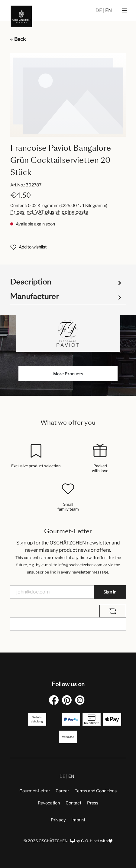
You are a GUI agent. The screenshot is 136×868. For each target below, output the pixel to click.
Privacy (58, 820)
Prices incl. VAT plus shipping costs (49, 212)
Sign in (110, 592)
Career (62, 791)
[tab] (66, 282)
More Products (68, 374)
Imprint (78, 820)
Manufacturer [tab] (66, 297)
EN (108, 10)
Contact (73, 803)
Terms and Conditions (96, 791)
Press (93, 803)
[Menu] (124, 11)
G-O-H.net (90, 841)
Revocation (49, 803)
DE (99, 10)
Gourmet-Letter (35, 791)
